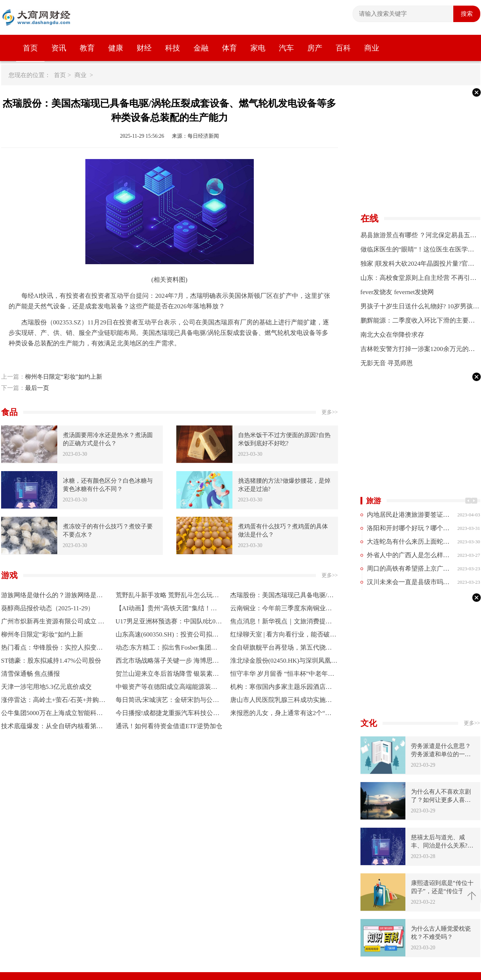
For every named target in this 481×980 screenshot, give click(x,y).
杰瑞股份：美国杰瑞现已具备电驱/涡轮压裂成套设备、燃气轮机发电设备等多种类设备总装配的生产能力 (282, 597)
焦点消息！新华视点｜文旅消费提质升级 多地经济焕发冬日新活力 (281, 623)
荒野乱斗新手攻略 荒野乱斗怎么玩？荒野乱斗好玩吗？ (167, 597)
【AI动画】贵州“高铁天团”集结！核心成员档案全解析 (166, 610)
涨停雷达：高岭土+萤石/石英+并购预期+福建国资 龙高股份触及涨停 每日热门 (53, 701)
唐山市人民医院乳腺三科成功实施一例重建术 (281, 701)
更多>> (330, 412)
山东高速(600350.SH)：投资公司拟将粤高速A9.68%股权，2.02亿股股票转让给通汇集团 (167, 636)
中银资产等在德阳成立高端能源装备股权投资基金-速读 (167, 688)
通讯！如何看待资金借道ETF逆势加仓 (169, 726)
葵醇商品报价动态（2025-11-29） (48, 608)
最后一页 (37, 388)
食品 (9, 412)
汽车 (286, 48)
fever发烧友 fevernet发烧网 (397, 292)
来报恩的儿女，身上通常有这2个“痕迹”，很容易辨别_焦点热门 (281, 715)
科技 (173, 48)
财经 (144, 48)
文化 (369, 723)
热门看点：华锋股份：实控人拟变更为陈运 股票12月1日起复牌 (52, 649)
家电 (258, 48)
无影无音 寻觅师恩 (387, 363)
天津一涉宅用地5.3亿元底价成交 (46, 687)
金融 (201, 48)
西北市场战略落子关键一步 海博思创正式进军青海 (167, 662)
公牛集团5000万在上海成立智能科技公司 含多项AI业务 (52, 715)
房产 (315, 48)
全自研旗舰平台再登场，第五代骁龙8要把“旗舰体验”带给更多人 (283, 649)
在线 (369, 219)
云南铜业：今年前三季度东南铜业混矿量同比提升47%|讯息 (281, 610)
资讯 (59, 48)
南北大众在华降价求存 (392, 335)
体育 (229, 48)
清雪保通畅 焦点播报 (31, 674)
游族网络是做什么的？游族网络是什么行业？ (52, 597)
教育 (87, 48)
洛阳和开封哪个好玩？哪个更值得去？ (421, 528)
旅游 (374, 501)
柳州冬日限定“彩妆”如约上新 (64, 377)
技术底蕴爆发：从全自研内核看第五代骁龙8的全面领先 (52, 728)
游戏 (9, 575)
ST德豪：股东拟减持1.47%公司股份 (51, 661)
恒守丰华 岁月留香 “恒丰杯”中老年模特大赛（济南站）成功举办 (282, 675)
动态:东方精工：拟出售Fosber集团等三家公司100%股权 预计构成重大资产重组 (168, 649)
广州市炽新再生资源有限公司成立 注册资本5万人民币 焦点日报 (53, 623)
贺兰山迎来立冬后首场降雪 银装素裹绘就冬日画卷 (167, 675)
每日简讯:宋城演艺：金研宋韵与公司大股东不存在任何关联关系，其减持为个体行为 (168, 701)
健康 (116, 48)
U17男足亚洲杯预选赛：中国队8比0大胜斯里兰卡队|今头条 (169, 623)
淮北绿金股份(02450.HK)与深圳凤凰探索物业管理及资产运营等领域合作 (284, 662)
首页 (30, 48)
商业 (372, 48)
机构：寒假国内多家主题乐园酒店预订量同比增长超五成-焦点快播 (281, 688)
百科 (343, 48)
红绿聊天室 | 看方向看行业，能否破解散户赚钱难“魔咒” (283, 636)
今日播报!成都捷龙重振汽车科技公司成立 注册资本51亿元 (168, 715)
